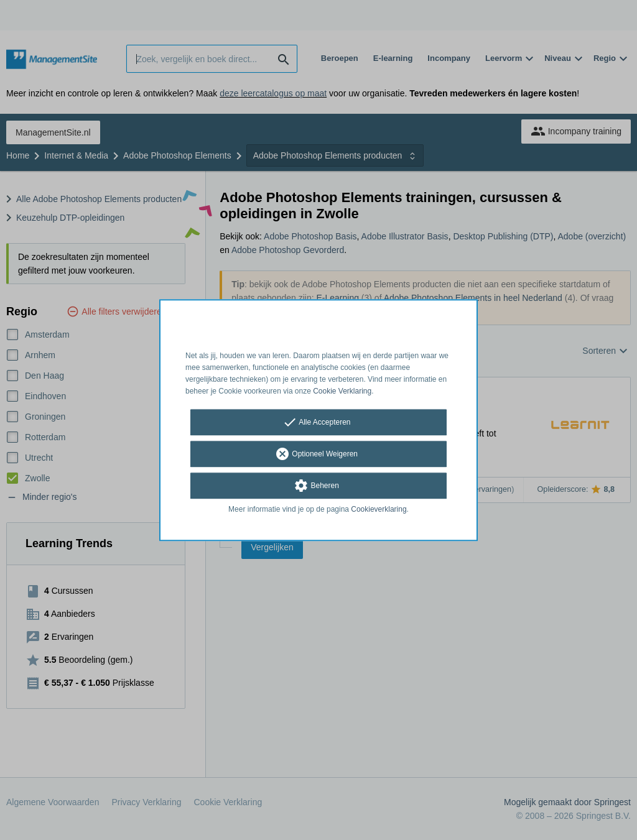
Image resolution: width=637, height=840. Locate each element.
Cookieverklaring (379, 510)
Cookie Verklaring (342, 391)
